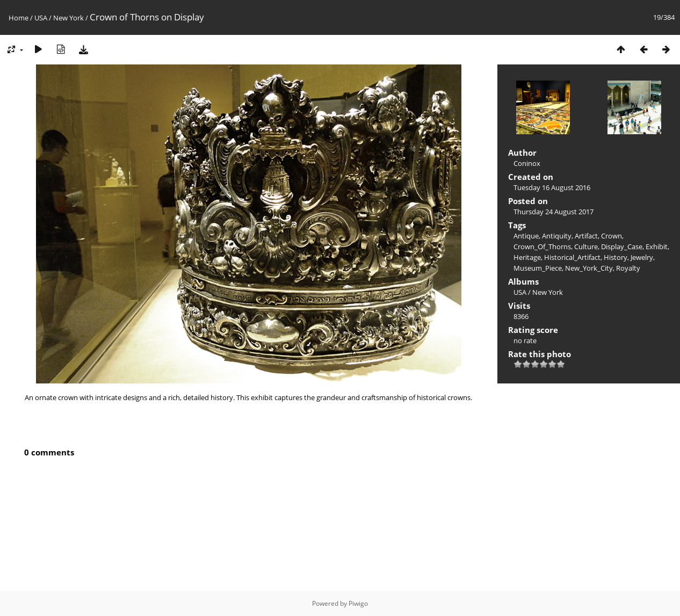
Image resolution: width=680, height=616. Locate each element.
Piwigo (358, 603)
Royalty (628, 268)
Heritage (527, 257)
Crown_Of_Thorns (542, 247)
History (616, 257)
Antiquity (557, 236)
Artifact (586, 236)
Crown (612, 236)
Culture (586, 247)
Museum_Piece (538, 268)
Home (19, 18)
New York (68, 18)
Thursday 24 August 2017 (554, 212)
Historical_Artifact (572, 257)
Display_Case (622, 247)
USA (41, 18)
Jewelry (642, 257)
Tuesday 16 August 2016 (552, 187)
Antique (526, 236)
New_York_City (589, 268)
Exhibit (657, 247)
